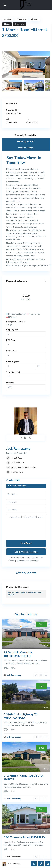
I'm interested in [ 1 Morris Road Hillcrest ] (26, 526)
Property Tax (12, 330)
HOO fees (10, 340)
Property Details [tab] (26, 148)
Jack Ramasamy (18, 449)
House (7, 24)
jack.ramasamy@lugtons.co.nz (24, 467)
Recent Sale (19, 24)
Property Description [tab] (26, 135)
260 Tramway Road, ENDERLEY (25, 837)
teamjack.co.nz (17, 472)
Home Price (11, 351)
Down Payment (13, 362)
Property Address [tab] (26, 142)
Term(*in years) (13, 372)
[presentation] (7, 65)
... (39, 664)
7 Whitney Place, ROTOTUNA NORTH (24, 778)
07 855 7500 (17, 458)
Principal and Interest (16, 322)
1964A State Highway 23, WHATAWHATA (21, 716)
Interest (10, 383)
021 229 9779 (18, 463)
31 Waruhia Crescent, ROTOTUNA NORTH (19, 654)
